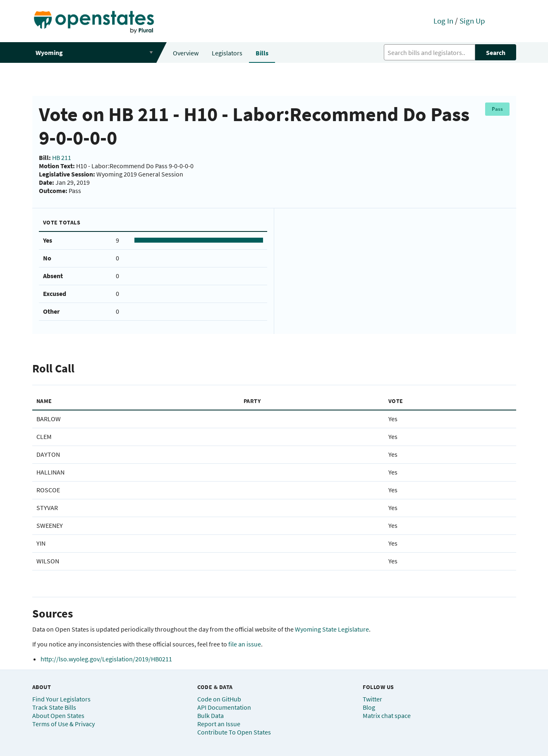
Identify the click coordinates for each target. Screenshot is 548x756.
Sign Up (472, 21)
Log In (443, 21)
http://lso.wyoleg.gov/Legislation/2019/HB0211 (106, 659)
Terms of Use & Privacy (63, 724)
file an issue (245, 644)
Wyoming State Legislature (332, 629)
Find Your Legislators (61, 699)
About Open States (58, 715)
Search (496, 52)
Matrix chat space (387, 715)
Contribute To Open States (234, 732)
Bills (262, 53)
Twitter (372, 699)
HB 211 (62, 157)
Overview (186, 53)
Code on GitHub (219, 699)
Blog (369, 707)
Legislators (227, 53)
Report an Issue (219, 724)
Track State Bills (54, 707)
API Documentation (224, 707)
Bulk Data (211, 715)
